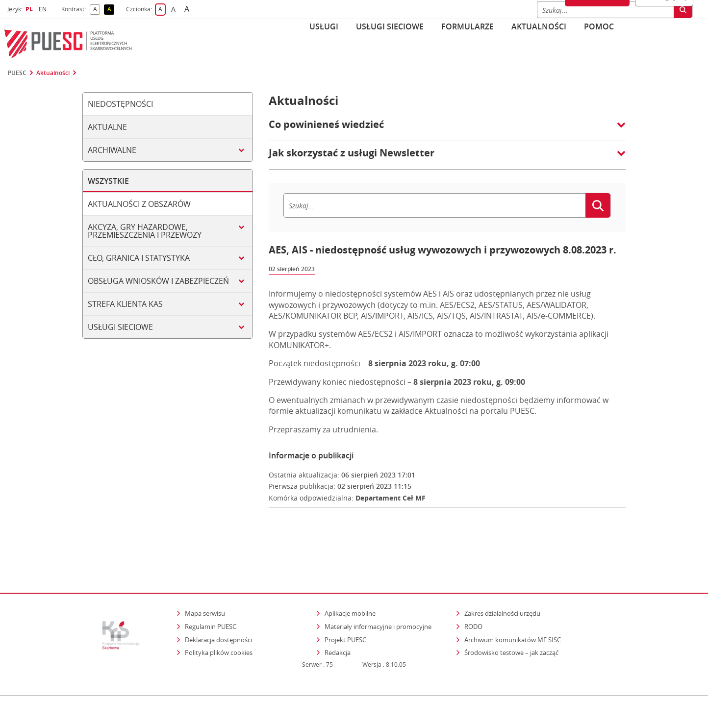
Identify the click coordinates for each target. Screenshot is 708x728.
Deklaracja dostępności (218, 599)
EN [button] (44, 9)
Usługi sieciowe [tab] (120, 327)
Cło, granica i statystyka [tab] (139, 258)
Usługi (324, 26)
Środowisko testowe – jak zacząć (512, 612)
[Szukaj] (434, 205)
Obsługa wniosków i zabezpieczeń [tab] (158, 281)
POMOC (599, 26)
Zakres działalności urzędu (503, 572)
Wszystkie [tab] (108, 181)
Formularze (468, 26)
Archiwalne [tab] (112, 150)
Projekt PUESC (345, 599)
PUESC (17, 73)
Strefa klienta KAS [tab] (125, 304)
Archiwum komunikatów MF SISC (513, 599)
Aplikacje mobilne (350, 573)
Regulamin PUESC (211, 585)
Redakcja (338, 612)
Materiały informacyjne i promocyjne (378, 585)
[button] (447, 129)
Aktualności (539, 26)
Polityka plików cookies (219, 612)
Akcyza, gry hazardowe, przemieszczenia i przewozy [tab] (145, 231)
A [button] (97, 10)
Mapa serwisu (205, 573)
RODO (473, 585)
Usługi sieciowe (390, 26)
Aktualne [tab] (107, 127)
